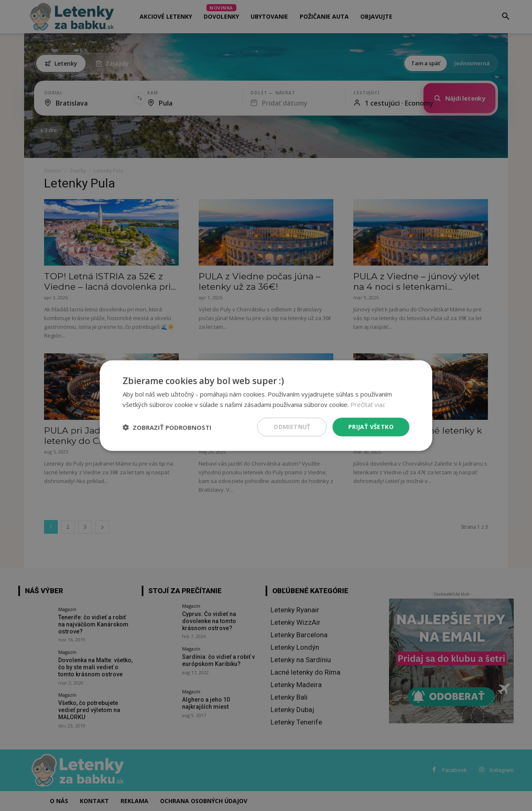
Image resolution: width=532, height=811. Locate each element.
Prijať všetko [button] (371, 427)
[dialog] (266, 405)
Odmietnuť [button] (292, 427)
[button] (167, 427)
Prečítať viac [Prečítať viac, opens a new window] (368, 404)
